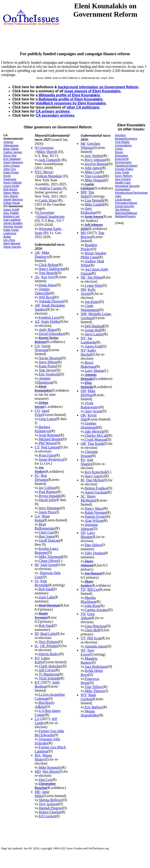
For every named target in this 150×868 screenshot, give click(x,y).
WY (83, 695)
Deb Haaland (94, 326)
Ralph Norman (96, 512)
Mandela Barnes (89, 660)
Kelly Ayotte (88, 292)
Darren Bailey (49, 654)
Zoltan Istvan (12, 203)
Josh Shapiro (87, 462)
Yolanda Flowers (51, 301)
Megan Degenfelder (89, 713)
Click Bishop (48, 265)
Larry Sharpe (94, 371)
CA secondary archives (55, 115)
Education (121, 156)
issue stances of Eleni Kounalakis (92, 91)
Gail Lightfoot (12, 220)
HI (37, 565)
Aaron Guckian (96, 492)
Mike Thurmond (51, 557)
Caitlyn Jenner (13, 152)
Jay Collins (47, 488)
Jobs (118, 196)
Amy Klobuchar (88, 210)
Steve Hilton (11, 193)
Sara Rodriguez (96, 667)
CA (37, 346)
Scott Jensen (94, 217)
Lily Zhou (9, 240)
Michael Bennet (50, 439)
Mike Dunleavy (42, 255)
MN (84, 192)
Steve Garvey (12, 247)
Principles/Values (126, 203)
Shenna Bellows (51, 800)
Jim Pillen (95, 277)
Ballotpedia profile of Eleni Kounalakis (71, 99)
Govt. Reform (124, 176)
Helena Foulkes (96, 488)
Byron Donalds (50, 496)
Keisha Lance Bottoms (47, 551)
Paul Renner (48, 492)
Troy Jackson (48, 804)
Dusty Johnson (87, 563)
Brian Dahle (11, 149)
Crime (119, 149)
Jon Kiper (92, 302)
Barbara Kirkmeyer (43, 429)
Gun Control (123, 179)
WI (83, 650)
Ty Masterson (49, 674)
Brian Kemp (42, 518)
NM (84, 314)
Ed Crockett (47, 816)
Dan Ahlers (93, 545)
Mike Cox (92, 172)
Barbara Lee (11, 216)
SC (83, 496)
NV (83, 338)
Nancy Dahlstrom (52, 269)
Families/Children (126, 166)
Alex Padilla (11, 213)
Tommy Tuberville (42, 291)
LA (37, 719)
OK (83, 415)
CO (37, 411)
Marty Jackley (87, 583)
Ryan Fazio (47, 455)
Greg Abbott (88, 616)
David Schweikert (52, 334)
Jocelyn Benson (96, 164)
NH (83, 290)
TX (83, 614)
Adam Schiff (11, 210)
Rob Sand (46, 589)
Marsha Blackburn (88, 600)
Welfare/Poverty (125, 216)
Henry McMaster (88, 498)
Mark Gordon (88, 697)
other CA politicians (83, 107)
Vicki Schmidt (49, 678)
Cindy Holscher (50, 666)
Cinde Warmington (90, 308)
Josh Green (49, 565)
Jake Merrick (94, 431)
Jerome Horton (13, 226)
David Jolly (47, 500)
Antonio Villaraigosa (11, 144)
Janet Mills (42, 794)
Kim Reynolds (42, 583)
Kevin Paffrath (12, 183)
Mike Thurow (95, 691)
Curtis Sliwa (48, 200)
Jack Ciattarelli (50, 160)
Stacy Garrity (95, 476)
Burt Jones (46, 536)
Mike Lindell (94, 204)
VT (83, 638)
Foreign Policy (124, 169)
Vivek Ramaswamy (90, 405)
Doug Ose (10, 156)
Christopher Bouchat (45, 786)
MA (38, 755)
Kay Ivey (48, 277)
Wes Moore (51, 771)
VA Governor (44, 212)
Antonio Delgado (89, 377)
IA (37, 581)
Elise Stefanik (87, 385)
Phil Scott (94, 638)
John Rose (92, 606)
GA (37, 516)
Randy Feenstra (42, 615)
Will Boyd (46, 297)
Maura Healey (43, 757)
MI (83, 144)
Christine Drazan (89, 454)
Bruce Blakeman (88, 365)
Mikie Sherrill (47, 152)
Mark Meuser (12, 243)
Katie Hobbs (50, 322)
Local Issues (123, 199)
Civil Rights (122, 142)
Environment (123, 162)
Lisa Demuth (94, 200)
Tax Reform (122, 210)
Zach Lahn (47, 597)
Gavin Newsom (13, 162)
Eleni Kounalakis (43, 388)
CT (37, 447)
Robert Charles (50, 812)
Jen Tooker (40, 469)
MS (83, 233)
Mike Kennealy (50, 767)
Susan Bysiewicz (51, 459)
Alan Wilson (94, 521)
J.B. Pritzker (49, 646)
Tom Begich (48, 273)
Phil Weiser (47, 443)
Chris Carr (46, 532)
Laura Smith (11, 186)
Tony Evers (87, 652)
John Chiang (12, 166)
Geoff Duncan (49, 540)
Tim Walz (87, 194)
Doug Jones (47, 285)
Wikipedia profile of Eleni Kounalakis (69, 95)
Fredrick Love (49, 317)
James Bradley (13, 223)
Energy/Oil (122, 159)
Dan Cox (45, 780)
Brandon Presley (89, 247)
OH (83, 391)
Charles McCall (96, 435)
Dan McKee (95, 480)
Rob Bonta (10, 189)
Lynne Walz (93, 285)
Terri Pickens (48, 642)
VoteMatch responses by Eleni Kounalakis (71, 103)
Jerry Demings (49, 508)
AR (37, 305)
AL (37, 277)
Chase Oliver (48, 561)
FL (37, 476)
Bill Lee (93, 590)
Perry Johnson (95, 160)
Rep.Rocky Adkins (45, 705)
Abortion (120, 135)
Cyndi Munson (96, 440)
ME (37, 792)
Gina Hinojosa (95, 626)
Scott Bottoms (49, 435)
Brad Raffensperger (45, 526)
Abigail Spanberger (51, 217)
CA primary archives (53, 111)
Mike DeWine (88, 393)
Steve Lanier (94, 334)
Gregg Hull (93, 330)
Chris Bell (92, 630)
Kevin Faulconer (10, 177)
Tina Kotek (96, 444)
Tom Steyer (11, 196)
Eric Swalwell (12, 159)
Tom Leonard (95, 176)
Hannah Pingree (50, 808)
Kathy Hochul (88, 352)
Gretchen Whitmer (90, 146)
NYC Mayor (44, 172)
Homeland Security (127, 186)
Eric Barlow (94, 707)
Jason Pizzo (47, 512)
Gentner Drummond (89, 425)
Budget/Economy (126, 139)
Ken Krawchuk (96, 472)
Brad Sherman (49, 605)
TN (83, 590)
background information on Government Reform (98, 87)
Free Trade (122, 172)
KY (37, 682)
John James (93, 168)
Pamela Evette (95, 517)
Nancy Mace (94, 508)
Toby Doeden (95, 553)
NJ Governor (44, 148)
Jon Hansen (93, 573)
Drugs (119, 152)
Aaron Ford (93, 346)
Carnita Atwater (96, 610)
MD (38, 771)
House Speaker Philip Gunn (94, 255)
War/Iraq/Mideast (126, 213)
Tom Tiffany (94, 687)
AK (37, 253)
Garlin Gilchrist (87, 186)
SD (83, 533)
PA (83, 460)
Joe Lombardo (88, 340)
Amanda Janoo (96, 646)
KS (37, 658)
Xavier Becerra (13, 199)
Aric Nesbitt (94, 156)
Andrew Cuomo (50, 188)
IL (36, 646)
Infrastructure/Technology (131, 193)
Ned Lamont (50, 447)
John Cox (10, 169)
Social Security (125, 206)
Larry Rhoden (88, 535)
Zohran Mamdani (49, 176)
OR (83, 444)
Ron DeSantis (41, 478)
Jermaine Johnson (89, 527)
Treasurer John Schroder (47, 741)
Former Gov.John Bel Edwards (49, 733)
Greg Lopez (47, 419)
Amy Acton (93, 411)
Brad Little (48, 634)
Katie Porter (11, 172)
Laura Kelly (42, 660)
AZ (37, 322)
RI (82, 480)
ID (37, 634)
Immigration (123, 189)
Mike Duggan (95, 180)
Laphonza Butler (10, 235)
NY (83, 350)
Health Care (123, 183)
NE (83, 277)
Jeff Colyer (47, 670)
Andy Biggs (47, 330)
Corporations (123, 145)
